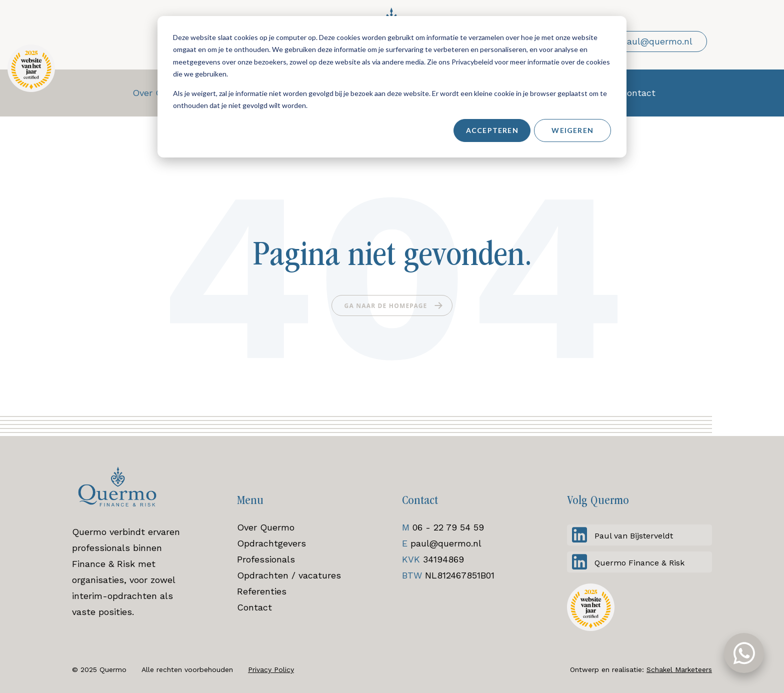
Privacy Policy (271, 669)
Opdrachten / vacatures (289, 575)
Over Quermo (266, 527)
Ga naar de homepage (386, 306)
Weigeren (572, 130)
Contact (254, 607)
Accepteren (492, 130)
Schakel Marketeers (679, 669)
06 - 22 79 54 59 (448, 527)
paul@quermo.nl (446, 543)
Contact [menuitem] (638, 93)
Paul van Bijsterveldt (634, 536)
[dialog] (392, 87)
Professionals (266, 559)
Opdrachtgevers (271, 543)
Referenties (262, 591)
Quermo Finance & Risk (639, 563)
